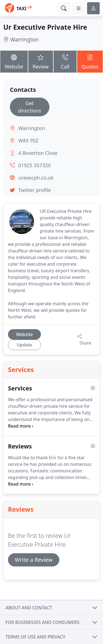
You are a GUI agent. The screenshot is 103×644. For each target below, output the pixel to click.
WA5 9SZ (28, 141)
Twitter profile (35, 190)
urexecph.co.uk (36, 178)
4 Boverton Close (38, 153)
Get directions (30, 107)
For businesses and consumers (42, 622)
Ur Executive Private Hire (45, 27)
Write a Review (34, 560)
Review (41, 61)
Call (65, 61)
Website (14, 61)
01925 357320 (35, 165)
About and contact (29, 608)
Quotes (90, 61)
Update (24, 345)
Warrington (24, 39)
